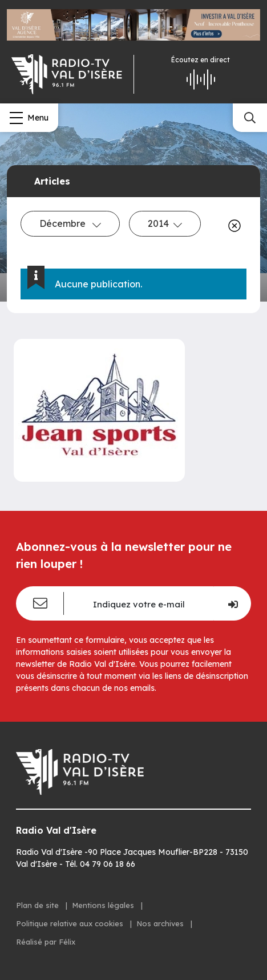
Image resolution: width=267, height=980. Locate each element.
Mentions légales (104, 905)
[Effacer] (232, 226)
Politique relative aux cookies (71, 923)
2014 (165, 223)
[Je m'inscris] (232, 603)
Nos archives (161, 923)
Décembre (70, 223)
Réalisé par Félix (46, 942)
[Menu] (29, 118)
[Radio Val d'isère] (67, 74)
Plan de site (39, 905)
